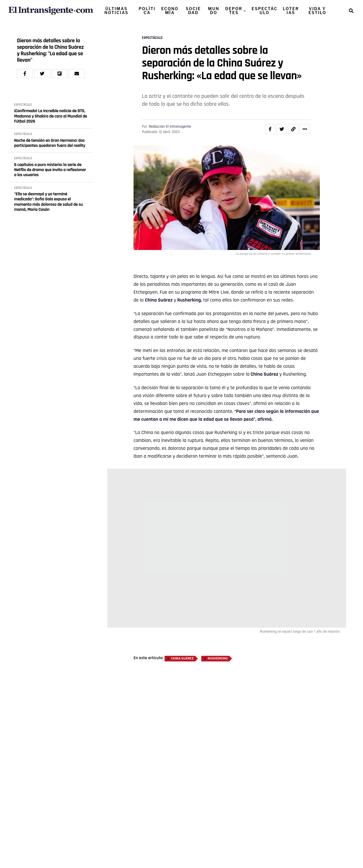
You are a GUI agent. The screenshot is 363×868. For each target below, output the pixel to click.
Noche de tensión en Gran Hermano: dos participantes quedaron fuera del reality (50, 143)
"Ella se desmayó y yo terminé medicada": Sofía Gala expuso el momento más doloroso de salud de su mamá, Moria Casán (48, 202)
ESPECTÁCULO (265, 11)
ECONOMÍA (170, 11)
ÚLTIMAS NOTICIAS (116, 11)
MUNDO (214, 11)
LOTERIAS (291, 11)
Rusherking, (189, 300)
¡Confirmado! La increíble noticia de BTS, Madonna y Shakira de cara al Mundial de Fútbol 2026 (51, 116)
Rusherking (218, 659)
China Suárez (159, 300)
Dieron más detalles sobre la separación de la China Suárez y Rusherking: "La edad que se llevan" (50, 50)
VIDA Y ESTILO (317, 11)
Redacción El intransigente (170, 127)
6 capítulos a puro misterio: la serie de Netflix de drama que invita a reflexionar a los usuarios (50, 170)
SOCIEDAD (193, 11)
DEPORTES (234, 11)
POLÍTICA (147, 11)
